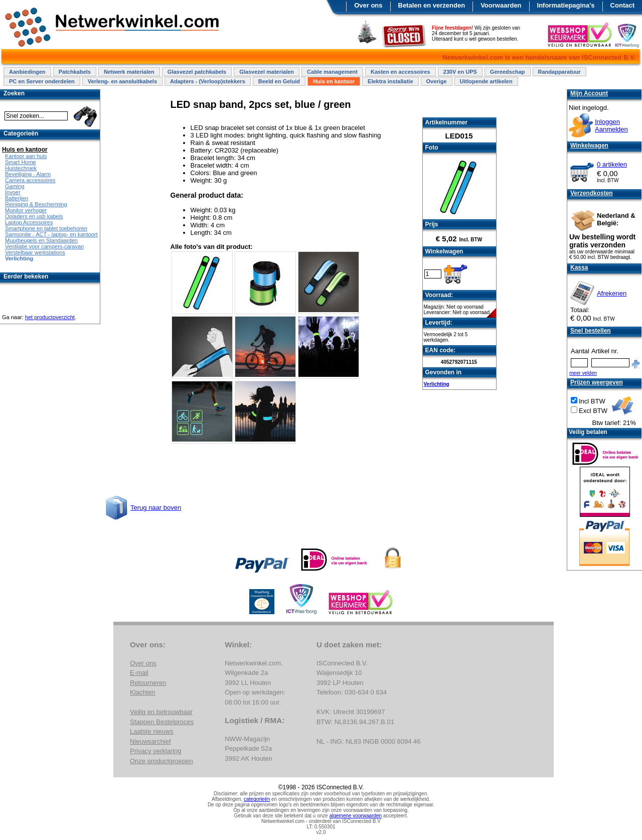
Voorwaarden (501, 5)
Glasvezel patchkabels (197, 72)
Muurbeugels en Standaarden (41, 240)
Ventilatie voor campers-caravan (44, 246)
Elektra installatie (390, 81)
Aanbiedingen (27, 72)
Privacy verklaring (156, 751)
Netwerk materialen (129, 72)
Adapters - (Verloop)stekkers (208, 81)
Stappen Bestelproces (162, 722)
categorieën (257, 799)
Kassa (579, 267)
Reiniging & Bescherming (36, 204)
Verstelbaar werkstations (35, 252)
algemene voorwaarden (356, 816)
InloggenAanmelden (611, 125)
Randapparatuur (559, 72)
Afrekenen (612, 293)
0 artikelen (612, 164)
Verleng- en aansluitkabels (122, 81)
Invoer (13, 192)
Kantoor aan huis (26, 156)
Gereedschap (508, 72)
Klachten (143, 692)
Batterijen (17, 198)
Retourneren (148, 683)
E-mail (139, 673)
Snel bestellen (591, 331)
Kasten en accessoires (400, 72)
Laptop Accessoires (29, 222)
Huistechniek (21, 168)
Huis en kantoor (334, 81)
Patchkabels (75, 72)
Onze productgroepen (162, 761)
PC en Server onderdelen (42, 81)
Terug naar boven (156, 508)
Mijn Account (589, 93)
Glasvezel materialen (267, 72)
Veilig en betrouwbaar (161, 712)
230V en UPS (460, 72)
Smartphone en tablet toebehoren (46, 228)
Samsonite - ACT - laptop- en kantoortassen (59, 234)
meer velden (583, 373)
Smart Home (21, 162)
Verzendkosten (592, 193)
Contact (622, 5)
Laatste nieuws (152, 731)
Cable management (332, 72)
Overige (437, 81)
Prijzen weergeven (597, 382)
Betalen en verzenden (432, 5)
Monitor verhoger (26, 210)
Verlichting (437, 384)
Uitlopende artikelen (486, 81)
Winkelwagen (589, 146)
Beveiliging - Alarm (28, 174)
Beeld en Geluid (279, 81)
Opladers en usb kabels (34, 216)
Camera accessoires (30, 180)
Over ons (368, 5)
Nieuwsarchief (150, 741)
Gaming (15, 186)
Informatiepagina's (566, 5)
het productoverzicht (50, 317)
